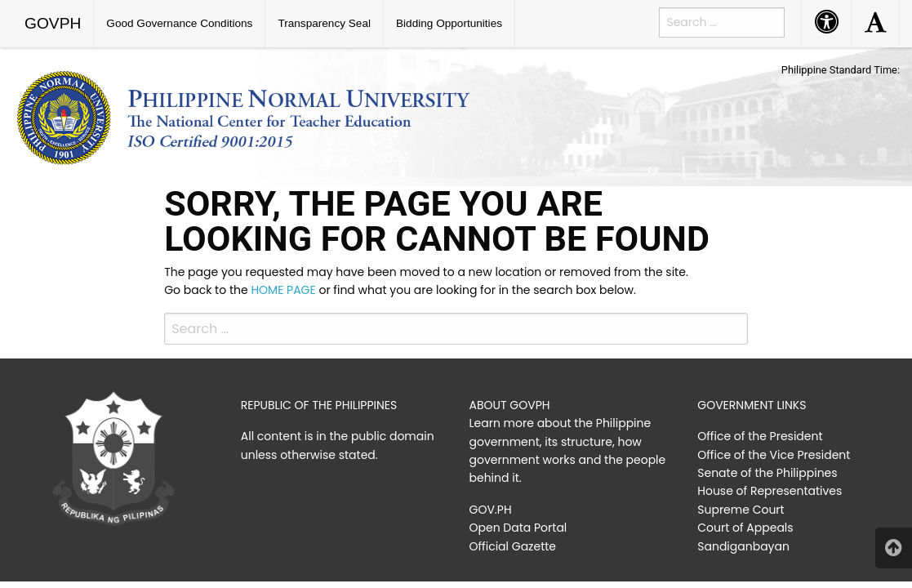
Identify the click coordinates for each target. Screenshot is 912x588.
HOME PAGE (283, 290)
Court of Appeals (745, 528)
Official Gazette (513, 546)
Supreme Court (741, 510)
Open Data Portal (518, 528)
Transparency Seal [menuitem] (324, 23)
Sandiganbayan (743, 546)
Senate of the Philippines (767, 473)
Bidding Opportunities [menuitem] (449, 23)
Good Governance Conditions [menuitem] (179, 23)
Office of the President (760, 436)
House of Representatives (770, 491)
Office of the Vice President (774, 455)
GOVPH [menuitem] (53, 23)
